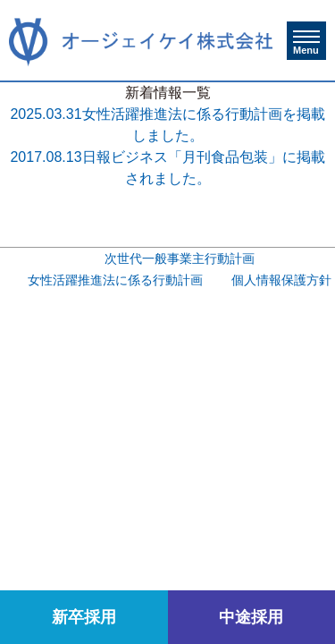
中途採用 (251, 617)
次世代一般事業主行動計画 (180, 259)
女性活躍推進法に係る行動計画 (115, 280)
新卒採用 (84, 617)
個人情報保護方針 (281, 280)
